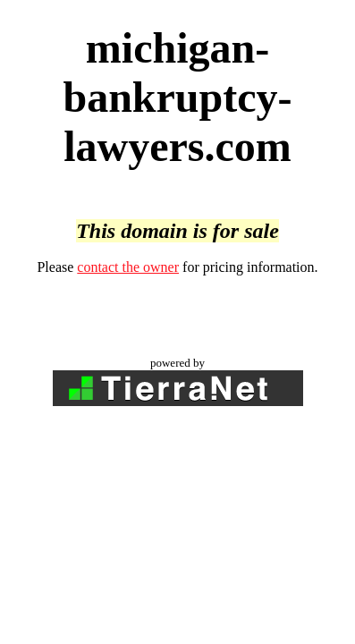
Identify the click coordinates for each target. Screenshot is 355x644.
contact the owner (128, 267)
